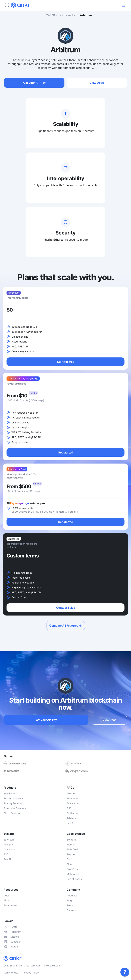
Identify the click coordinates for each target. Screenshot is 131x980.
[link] (125, 972)
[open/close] (123, 5)
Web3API (52, 15)
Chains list (69, 15)
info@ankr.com (52, 965)
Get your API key (34, 83)
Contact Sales (66, 608)
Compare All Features (66, 626)
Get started (65, 452)
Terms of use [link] (11, 973)
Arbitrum (86, 15)
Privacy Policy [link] (31, 973)
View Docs (97, 83)
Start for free (66, 362)
